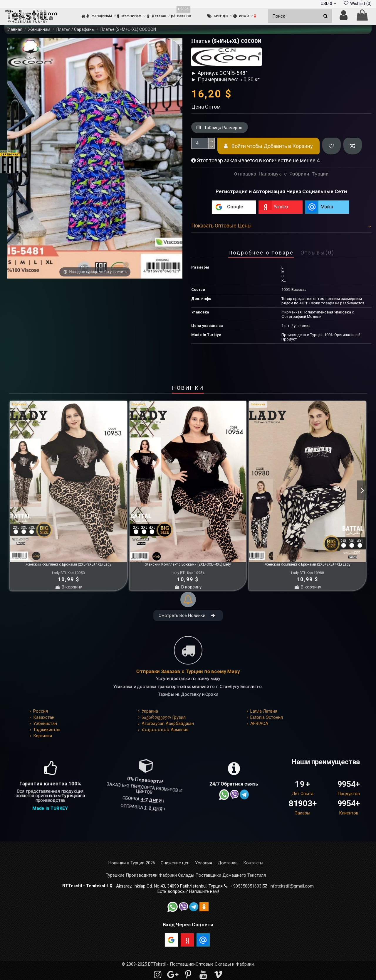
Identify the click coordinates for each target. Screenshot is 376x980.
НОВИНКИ (188, 388)
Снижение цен (175, 863)
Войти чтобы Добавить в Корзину (268, 146)
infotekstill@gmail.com (292, 886)
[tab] (281, 227)
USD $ (329, 4)
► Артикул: (205, 73)
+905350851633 (246, 886)
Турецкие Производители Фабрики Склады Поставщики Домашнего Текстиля (186, 875)
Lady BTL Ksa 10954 (188, 573)
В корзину (68, 587)
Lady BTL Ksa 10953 (68, 573)
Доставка (228, 863)
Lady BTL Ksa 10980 (308, 573)
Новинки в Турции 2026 (132, 863)
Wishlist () (357, 4)
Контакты (253, 863)
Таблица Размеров (219, 128)
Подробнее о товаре (261, 253)
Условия (204, 863)
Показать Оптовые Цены (281, 226)
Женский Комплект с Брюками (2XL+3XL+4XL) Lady (68, 564)
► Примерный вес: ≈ (217, 79)
